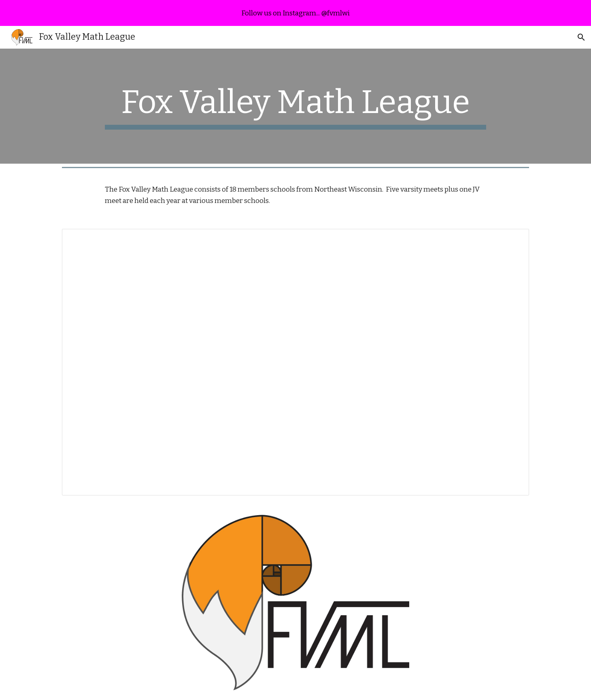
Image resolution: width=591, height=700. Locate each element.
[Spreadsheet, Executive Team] (295, 362)
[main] (295, 106)
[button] (581, 37)
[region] (295, 13)
